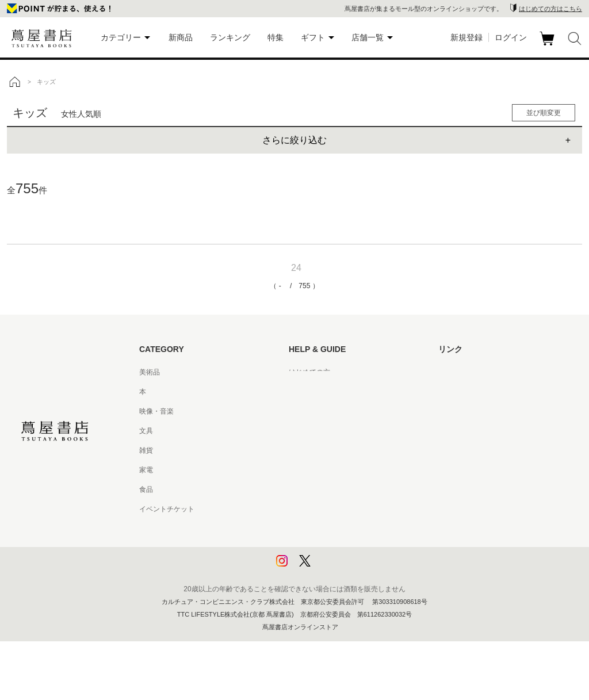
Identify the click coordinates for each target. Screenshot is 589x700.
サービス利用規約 (316, 431)
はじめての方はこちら (550, 9)
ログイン (511, 37)
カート (548, 45)
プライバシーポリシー (323, 529)
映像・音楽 (156, 411)
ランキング (230, 37)
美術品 (150, 372)
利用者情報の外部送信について (337, 568)
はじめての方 (309, 372)
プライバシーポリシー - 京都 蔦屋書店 (348, 548)
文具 (146, 431)
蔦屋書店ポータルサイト (476, 372)
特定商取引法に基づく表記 (330, 489)
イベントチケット (167, 509)
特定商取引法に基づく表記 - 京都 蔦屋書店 (355, 509)
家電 (146, 470)
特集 (276, 37)
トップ (14, 82)
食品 (146, 489)
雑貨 (146, 450)
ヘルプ (299, 392)
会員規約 (303, 470)
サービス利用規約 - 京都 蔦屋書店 (341, 450)
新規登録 (466, 37)
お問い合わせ (309, 411)
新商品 (181, 37)
